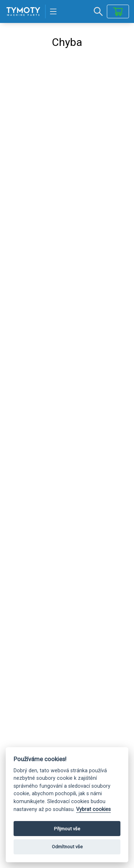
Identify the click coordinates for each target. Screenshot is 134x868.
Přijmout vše (67, 829)
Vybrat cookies (93, 809)
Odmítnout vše (67, 847)
